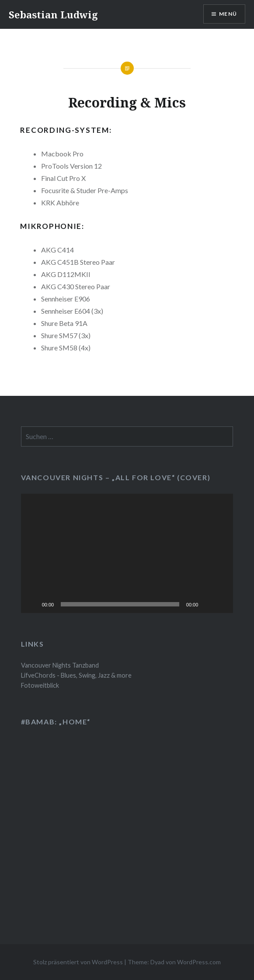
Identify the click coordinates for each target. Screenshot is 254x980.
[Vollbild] (222, 604)
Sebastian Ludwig (53, 14)
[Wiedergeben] (32, 604)
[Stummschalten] (208, 604)
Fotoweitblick (40, 685)
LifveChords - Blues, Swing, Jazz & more (76, 675)
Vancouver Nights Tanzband (60, 665)
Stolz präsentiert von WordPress (78, 962)
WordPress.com (199, 962)
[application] (127, 553)
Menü (228, 14)
